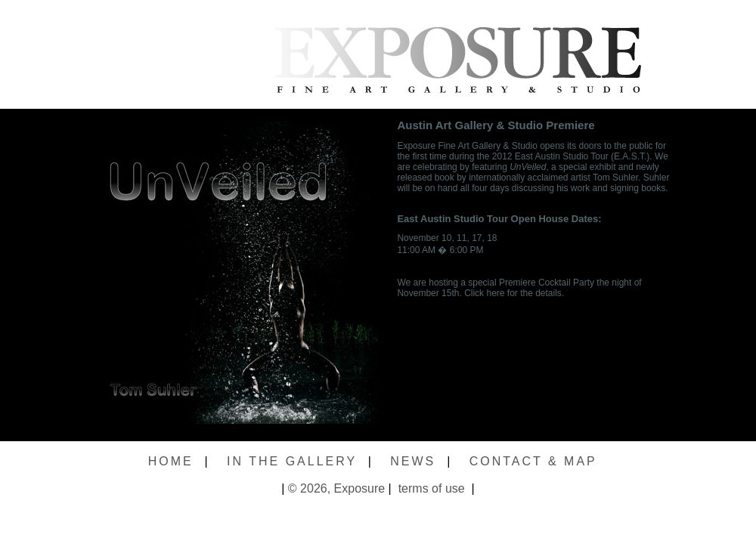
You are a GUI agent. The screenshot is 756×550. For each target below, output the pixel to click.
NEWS (413, 461)
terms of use (429, 488)
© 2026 (308, 488)
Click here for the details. (514, 293)
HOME (171, 461)
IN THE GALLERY (292, 461)
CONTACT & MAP (533, 461)
